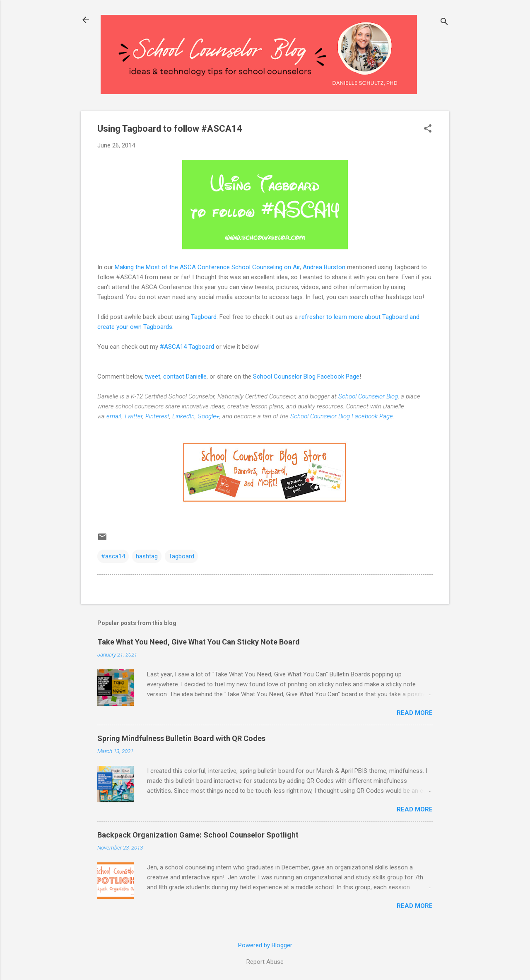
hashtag (147, 556)
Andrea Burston (324, 267)
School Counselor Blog (368, 396)
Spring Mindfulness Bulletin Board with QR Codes (181, 738)
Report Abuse (265, 962)
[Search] (444, 23)
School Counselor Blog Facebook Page (306, 377)
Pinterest (157, 416)
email (114, 416)
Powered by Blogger (265, 945)
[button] (428, 129)
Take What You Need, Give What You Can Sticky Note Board (199, 642)
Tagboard (204, 317)
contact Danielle (185, 377)
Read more (415, 713)
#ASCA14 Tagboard (188, 347)
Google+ (208, 416)
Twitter (133, 416)
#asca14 (113, 556)
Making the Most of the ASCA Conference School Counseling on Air (207, 267)
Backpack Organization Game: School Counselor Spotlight (198, 835)
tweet (153, 377)
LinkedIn (183, 416)
